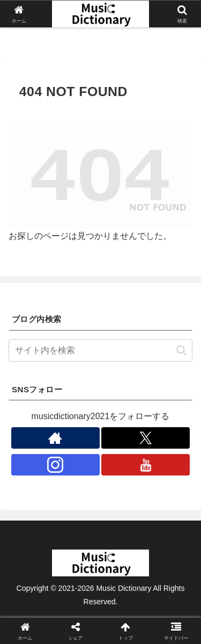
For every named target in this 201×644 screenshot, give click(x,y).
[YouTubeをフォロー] (146, 465)
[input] (100, 350)
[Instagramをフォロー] (55, 465)
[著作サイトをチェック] (55, 438)
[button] (181, 350)
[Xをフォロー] (146, 438)
